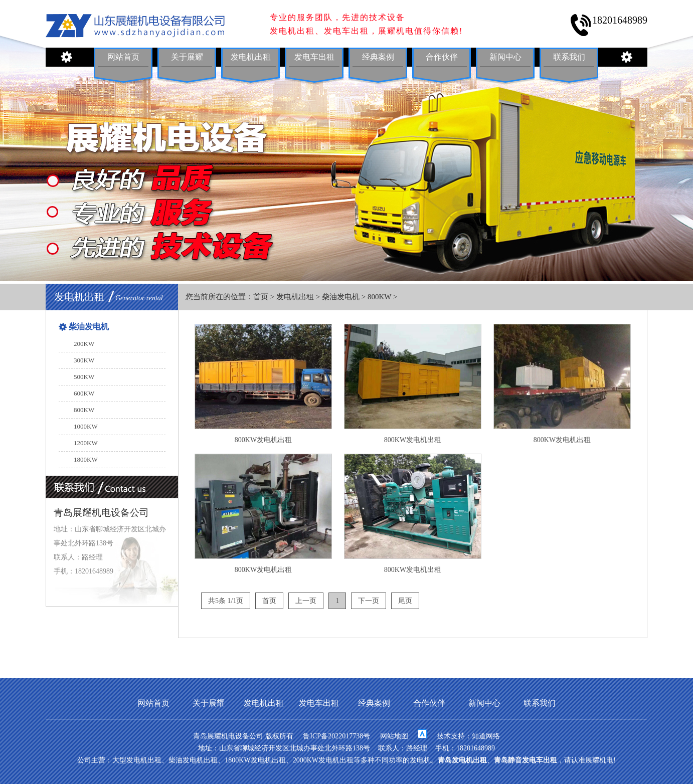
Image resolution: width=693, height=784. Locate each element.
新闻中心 (505, 57)
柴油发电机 (341, 297)
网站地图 (394, 736)
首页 (261, 297)
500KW (84, 377)
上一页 (306, 601)
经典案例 (378, 57)
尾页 (405, 601)
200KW (84, 344)
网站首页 (123, 57)
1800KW (86, 459)
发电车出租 (314, 57)
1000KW (86, 426)
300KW (84, 360)
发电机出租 (251, 57)
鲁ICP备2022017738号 (336, 736)
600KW (84, 393)
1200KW (86, 443)
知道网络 (486, 736)
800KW (379, 297)
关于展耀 (187, 57)
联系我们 (569, 57)
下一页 (369, 601)
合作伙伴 (442, 57)
